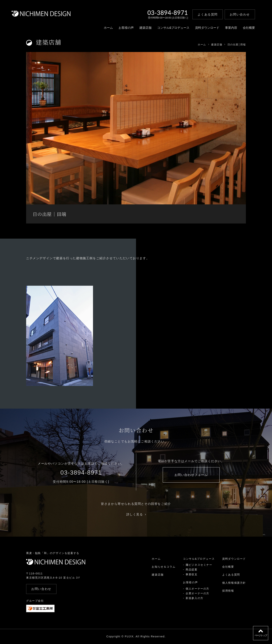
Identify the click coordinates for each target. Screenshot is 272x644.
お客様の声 (126, 28)
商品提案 (191, 570)
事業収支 (191, 574)
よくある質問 (231, 575)
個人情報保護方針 (234, 583)
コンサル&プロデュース (173, 28)
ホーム (108, 28)
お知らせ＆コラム (164, 567)
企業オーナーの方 (197, 593)
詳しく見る (136, 514)
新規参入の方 (195, 598)
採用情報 (228, 591)
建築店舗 (145, 28)
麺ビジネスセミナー (199, 565)
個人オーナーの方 (197, 589)
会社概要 (249, 28)
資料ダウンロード (207, 28)
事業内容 (231, 28)
